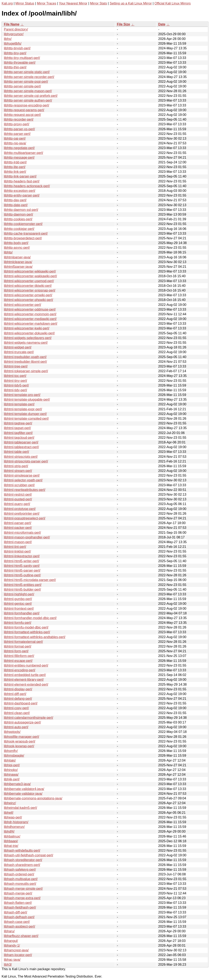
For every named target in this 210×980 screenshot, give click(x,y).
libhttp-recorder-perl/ (19, 119)
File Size (123, 24)
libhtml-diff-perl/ (15, 694)
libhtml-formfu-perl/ (18, 623)
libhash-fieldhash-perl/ (20, 907)
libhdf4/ (9, 831)
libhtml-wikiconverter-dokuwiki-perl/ (29, 333)
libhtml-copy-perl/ (16, 708)
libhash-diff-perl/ (16, 912)
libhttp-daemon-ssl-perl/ (21, 210)
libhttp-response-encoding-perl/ (27, 105)
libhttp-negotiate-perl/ (19, 148)
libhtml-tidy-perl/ (15, 390)
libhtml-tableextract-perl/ (21, 447)
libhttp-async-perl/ (17, 248)
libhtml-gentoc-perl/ (18, 604)
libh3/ (8, 965)
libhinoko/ (11, 770)
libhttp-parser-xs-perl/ (19, 129)
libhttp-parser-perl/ (17, 134)
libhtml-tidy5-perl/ (16, 385)
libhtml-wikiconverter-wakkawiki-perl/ (30, 276)
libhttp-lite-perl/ (15, 167)
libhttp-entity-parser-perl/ (22, 195)
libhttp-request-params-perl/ (24, 110)
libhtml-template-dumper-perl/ (25, 414)
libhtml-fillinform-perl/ (19, 656)
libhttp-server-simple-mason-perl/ (28, 91)
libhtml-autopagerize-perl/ (22, 722)
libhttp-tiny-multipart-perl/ (22, 58)
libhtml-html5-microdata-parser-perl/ (30, 580)
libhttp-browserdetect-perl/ (23, 238)
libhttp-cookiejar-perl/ (19, 229)
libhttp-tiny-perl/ (15, 53)
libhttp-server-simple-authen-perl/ (28, 100)
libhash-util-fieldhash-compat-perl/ (29, 855)
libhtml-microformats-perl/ (22, 533)
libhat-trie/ (11, 846)
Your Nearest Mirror (73, 3)
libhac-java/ (12, 960)
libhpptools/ (12, 732)
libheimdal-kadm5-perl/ (21, 808)
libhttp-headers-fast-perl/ (22, 181)
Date (162, 24)
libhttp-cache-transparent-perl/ (26, 233)
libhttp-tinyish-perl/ (17, 48)
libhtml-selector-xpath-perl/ (23, 480)
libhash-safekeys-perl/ (20, 870)
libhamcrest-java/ (16, 950)
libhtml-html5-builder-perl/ (22, 589)
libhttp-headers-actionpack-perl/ (27, 186)
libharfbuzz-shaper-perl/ (21, 936)
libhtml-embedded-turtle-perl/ (25, 675)
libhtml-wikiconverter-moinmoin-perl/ (30, 314)
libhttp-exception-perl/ (20, 191)
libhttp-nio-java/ (15, 143)
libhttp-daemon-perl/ (18, 214)
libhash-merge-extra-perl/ (22, 898)
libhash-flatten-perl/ (18, 903)
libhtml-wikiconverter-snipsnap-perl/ (30, 290)
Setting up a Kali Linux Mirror (131, 3)
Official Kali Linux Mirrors (173, 3)
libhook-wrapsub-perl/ (20, 741)
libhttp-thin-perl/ (15, 67)
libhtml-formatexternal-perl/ (23, 642)
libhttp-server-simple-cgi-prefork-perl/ (31, 96)
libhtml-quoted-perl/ (18, 499)
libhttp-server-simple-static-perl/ (27, 72)
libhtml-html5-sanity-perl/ (22, 566)
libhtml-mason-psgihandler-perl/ (27, 537)
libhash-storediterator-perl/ (23, 860)
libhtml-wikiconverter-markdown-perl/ (31, 324)
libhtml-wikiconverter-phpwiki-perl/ (29, 300)
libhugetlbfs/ (13, 44)
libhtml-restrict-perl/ (18, 495)
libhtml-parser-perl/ (18, 523)
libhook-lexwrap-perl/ (19, 746)
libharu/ (9, 931)
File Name (12, 24)
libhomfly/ (11, 751)
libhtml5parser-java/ (18, 267)
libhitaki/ (10, 760)
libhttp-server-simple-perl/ (22, 86)
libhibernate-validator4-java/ (24, 789)
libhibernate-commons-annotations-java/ (33, 798)
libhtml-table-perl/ (17, 452)
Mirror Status (25, 3)
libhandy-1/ (12, 946)
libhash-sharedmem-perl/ (22, 865)
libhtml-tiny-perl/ (15, 381)
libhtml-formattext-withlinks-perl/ (27, 632)
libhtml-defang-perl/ (18, 699)
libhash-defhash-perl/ (19, 917)
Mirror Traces (47, 3)
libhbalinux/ (12, 836)
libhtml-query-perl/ (17, 504)
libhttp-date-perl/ (16, 205)
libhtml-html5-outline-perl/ (22, 575)
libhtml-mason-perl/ (18, 542)
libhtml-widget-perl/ (18, 347)
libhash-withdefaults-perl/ (22, 851)
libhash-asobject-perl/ (19, 926)
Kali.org (7, 3)
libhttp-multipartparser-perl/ (23, 153)
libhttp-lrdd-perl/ (15, 162)
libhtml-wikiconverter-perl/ (22, 305)
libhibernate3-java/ (17, 784)
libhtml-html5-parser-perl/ (22, 570)
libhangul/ (11, 941)
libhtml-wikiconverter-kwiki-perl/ (27, 328)
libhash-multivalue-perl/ (21, 879)
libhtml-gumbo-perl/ (18, 599)
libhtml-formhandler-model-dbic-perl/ (30, 618)
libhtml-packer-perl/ (18, 528)
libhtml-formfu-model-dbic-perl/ (26, 627)
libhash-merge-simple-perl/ (23, 889)
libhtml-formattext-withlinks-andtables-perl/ (35, 637)
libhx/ (8, 39)
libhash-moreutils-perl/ (20, 884)
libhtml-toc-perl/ (15, 376)
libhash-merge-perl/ (18, 893)
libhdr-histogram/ (16, 822)
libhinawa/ (11, 775)
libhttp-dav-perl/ (15, 200)
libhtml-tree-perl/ (16, 366)
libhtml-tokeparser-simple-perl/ (26, 371)
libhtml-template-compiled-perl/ (26, 419)
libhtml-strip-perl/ (16, 466)
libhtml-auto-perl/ (16, 727)
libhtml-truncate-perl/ (19, 352)
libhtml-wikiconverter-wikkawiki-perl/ (30, 271)
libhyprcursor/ (14, 34)
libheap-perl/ (13, 817)
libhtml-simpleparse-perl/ (22, 475)
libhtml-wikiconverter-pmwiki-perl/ (28, 295)
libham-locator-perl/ (18, 955)
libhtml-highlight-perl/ (19, 594)
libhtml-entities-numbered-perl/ (26, 665)
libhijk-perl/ (12, 779)
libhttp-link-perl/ (15, 172)
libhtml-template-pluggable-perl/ (27, 400)
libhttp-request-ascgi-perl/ (22, 115)
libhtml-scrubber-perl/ (19, 485)
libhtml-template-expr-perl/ (23, 409)
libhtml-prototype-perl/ (20, 509)
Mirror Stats (99, 3)
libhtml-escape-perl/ (18, 661)
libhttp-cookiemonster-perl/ (23, 224)
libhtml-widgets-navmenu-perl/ (26, 343)
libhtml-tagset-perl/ (17, 428)
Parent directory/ (16, 29)
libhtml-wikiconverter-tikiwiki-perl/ (28, 286)
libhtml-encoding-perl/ (20, 670)
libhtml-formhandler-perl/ (22, 613)
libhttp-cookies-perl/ (18, 219)
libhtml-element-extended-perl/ (26, 684)
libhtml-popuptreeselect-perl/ (25, 518)
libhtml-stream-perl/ (18, 471)
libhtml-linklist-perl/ (17, 551)
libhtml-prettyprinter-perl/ (22, 514)
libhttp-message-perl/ (19, 158)
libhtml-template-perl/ (19, 404)
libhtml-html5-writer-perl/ (22, 561)
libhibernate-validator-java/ (23, 794)
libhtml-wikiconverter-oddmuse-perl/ (30, 309)
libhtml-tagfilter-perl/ (18, 433)
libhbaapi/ (11, 841)
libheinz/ (10, 803)
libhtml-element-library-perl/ (24, 680)
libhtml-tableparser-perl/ (21, 442)
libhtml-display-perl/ (18, 689)
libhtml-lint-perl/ (15, 547)
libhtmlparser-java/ (17, 257)
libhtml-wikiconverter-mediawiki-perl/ (30, 319)
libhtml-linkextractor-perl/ (22, 556)
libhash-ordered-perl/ (19, 874)
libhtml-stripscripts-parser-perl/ (26, 461)
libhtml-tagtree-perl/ (18, 423)
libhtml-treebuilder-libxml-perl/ (25, 362)
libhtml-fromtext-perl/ (19, 609)
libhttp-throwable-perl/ (20, 63)
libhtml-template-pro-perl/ (22, 395)
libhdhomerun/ (14, 827)
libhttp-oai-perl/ (15, 138)
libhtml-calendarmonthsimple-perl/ (29, 718)
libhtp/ (8, 252)
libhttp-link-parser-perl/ (20, 176)
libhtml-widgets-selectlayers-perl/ (28, 338)
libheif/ (9, 813)
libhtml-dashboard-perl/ (21, 703)
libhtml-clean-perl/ (17, 713)
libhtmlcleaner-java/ (18, 262)
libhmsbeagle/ (14, 756)
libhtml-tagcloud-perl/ (19, 438)
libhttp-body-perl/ (16, 243)
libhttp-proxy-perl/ (17, 124)
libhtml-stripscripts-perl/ (21, 457)
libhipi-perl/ (12, 765)
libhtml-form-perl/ (16, 651)
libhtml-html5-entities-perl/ (23, 585)
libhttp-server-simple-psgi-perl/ (26, 82)
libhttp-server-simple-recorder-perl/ (29, 77)
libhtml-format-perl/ (18, 646)
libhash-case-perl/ (17, 922)
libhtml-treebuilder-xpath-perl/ (25, 357)
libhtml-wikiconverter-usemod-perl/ (29, 281)
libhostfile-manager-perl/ (22, 737)
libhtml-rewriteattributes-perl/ (25, 490)
